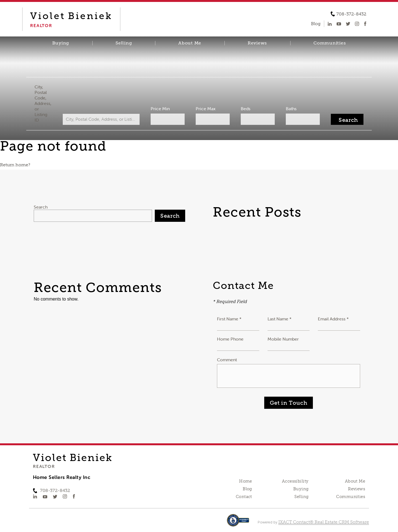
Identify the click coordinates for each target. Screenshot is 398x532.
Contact (244, 497)
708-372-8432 (351, 14)
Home (246, 481)
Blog (247, 489)
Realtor (44, 466)
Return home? (15, 165)
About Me (190, 43)
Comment (227, 360)
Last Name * (280, 319)
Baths (291, 109)
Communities (330, 43)
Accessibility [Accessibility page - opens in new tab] (295, 481)
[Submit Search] (347, 119)
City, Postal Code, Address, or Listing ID (43, 103)
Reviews (257, 43)
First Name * (229, 319)
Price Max (206, 109)
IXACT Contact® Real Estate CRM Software (324, 522)
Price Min (160, 109)
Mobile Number (283, 339)
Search (41, 207)
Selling (124, 43)
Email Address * (333, 319)
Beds (246, 109)
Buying (61, 43)
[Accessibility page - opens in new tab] (238, 523)
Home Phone (230, 339)
